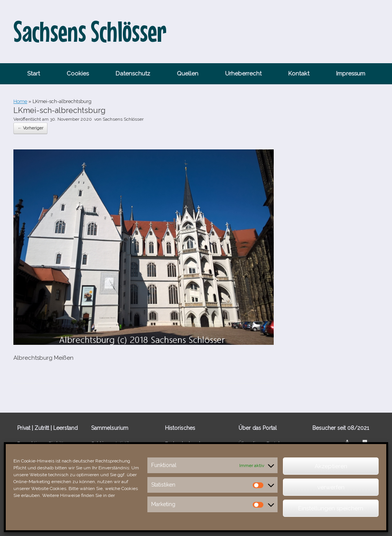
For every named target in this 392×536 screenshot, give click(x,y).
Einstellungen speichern (331, 508)
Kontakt (299, 74)
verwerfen (331, 487)
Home (20, 101)
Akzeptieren (331, 466)
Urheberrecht (243, 74)
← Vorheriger (30, 128)
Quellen (188, 74)
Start (33, 74)
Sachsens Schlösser (123, 119)
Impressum (351, 74)
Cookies (78, 74)
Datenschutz (133, 74)
